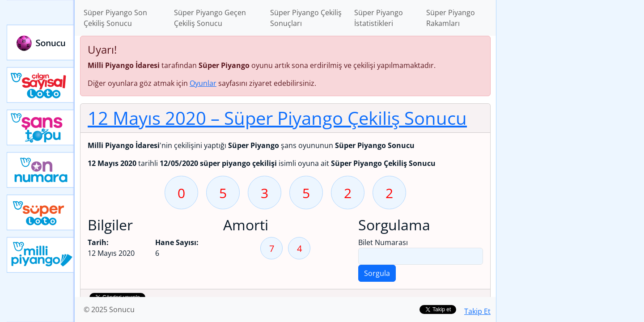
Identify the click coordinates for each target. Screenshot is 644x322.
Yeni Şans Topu (41, 127)
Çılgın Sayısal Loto (41, 85)
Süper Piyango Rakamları (451, 18)
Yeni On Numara (41, 170)
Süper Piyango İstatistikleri (379, 18)
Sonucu (41, 42)
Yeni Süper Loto (41, 212)
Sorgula (377, 273)
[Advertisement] (570, 141)
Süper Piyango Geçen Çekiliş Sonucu (210, 18)
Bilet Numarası (383, 242)
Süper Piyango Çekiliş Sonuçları (306, 18)
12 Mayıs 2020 (277, 118)
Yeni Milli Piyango (41, 255)
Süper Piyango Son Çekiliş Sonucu (115, 18)
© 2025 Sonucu (109, 309)
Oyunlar (203, 83)
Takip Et (477, 311)
